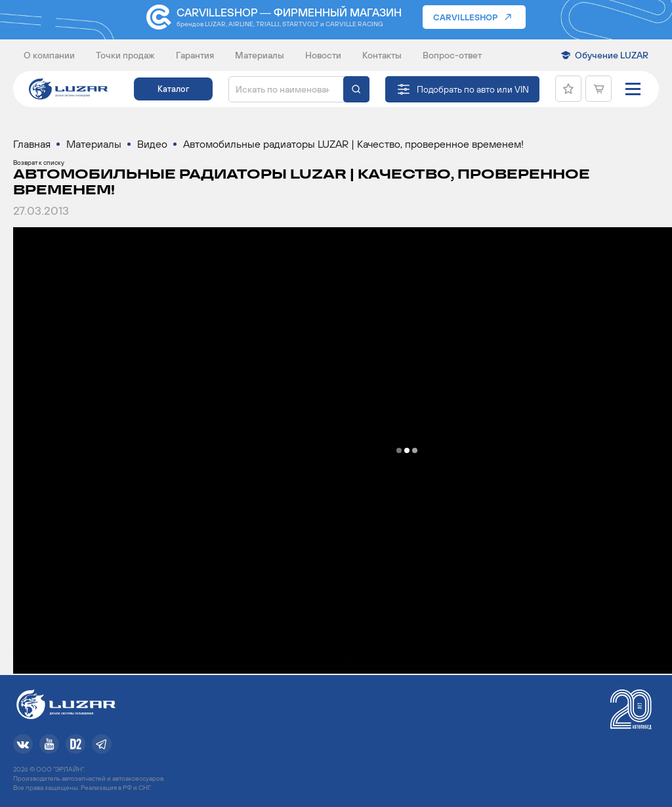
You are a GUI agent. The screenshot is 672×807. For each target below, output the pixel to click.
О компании (49, 55)
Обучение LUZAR (612, 55)
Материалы (260, 55)
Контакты (382, 55)
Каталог (173, 89)
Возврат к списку (39, 163)
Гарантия (195, 55)
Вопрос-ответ (452, 55)
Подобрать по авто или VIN (473, 89)
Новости (323, 55)
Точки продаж (125, 55)
